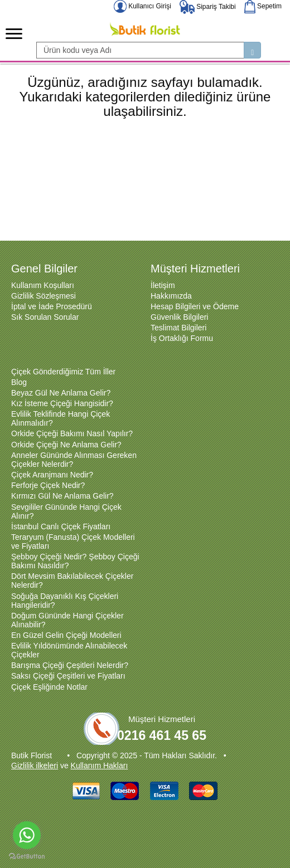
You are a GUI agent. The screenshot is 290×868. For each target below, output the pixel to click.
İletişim (163, 285)
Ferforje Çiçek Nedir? (48, 485)
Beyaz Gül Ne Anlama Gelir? (61, 393)
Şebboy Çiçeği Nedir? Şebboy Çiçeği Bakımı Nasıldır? (75, 561)
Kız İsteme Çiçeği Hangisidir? (62, 403)
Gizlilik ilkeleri (35, 765)
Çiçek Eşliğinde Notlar (49, 687)
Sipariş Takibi (208, 7)
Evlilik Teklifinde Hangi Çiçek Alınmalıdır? (61, 418)
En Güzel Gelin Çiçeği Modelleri (66, 635)
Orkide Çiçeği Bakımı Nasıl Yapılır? (72, 433)
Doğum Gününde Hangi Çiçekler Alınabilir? (67, 620)
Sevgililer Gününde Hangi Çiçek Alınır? (66, 511)
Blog (19, 382)
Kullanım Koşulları (43, 285)
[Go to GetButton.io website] (27, 857)
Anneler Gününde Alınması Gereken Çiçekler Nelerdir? (74, 460)
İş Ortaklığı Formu (182, 338)
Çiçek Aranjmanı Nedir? (52, 475)
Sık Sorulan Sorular (45, 317)
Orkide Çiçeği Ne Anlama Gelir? (66, 445)
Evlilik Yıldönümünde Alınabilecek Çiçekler (69, 650)
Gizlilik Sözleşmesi (43, 296)
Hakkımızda (171, 296)
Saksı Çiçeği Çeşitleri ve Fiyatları (68, 676)
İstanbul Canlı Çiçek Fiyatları (61, 526)
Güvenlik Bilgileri (179, 317)
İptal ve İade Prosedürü (52, 306)
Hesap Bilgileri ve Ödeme (195, 306)
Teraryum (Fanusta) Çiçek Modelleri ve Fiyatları (73, 542)
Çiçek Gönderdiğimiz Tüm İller (63, 372)
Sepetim (263, 6)
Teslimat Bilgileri (178, 328)
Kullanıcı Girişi (142, 6)
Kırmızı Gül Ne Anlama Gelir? (62, 496)
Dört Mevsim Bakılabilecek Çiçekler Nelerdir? (72, 581)
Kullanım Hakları (100, 765)
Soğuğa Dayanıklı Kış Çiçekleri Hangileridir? (65, 601)
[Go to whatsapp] (27, 835)
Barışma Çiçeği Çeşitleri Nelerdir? (70, 665)
